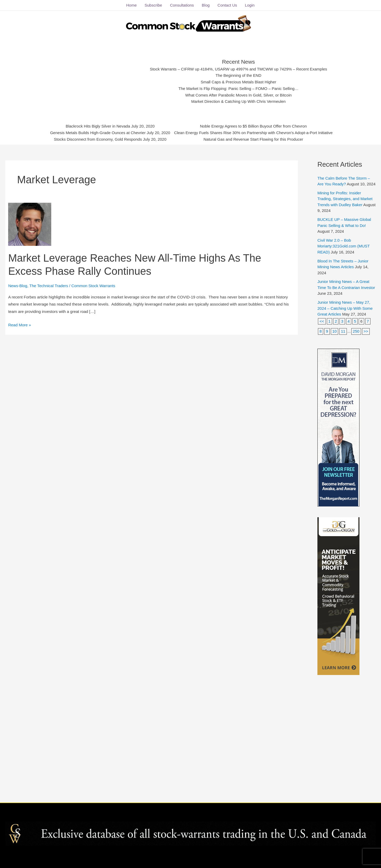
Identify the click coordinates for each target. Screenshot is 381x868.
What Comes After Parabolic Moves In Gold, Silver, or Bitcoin (239, 95)
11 (343, 331)
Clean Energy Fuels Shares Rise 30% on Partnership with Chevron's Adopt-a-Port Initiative (253, 133)
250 (356, 331)
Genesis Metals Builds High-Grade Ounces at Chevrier (99, 133)
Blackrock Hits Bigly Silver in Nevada (99, 126)
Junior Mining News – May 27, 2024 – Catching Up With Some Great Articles (345, 308)
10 (335, 331)
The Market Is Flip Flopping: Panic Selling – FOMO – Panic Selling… (238, 89)
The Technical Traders (49, 285)
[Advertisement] (103, 80)
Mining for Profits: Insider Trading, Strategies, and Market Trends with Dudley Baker (345, 199)
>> (366, 331)
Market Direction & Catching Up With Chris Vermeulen (238, 101)
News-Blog (18, 285)
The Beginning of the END (239, 75)
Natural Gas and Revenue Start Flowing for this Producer (253, 139)
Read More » (20, 324)
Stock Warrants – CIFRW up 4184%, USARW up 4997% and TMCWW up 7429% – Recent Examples (239, 69)
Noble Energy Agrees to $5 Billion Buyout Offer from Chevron (253, 126)
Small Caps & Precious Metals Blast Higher (239, 82)
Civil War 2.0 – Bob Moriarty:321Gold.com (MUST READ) (344, 246)
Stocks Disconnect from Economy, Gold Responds (99, 139)
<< (322, 321)
